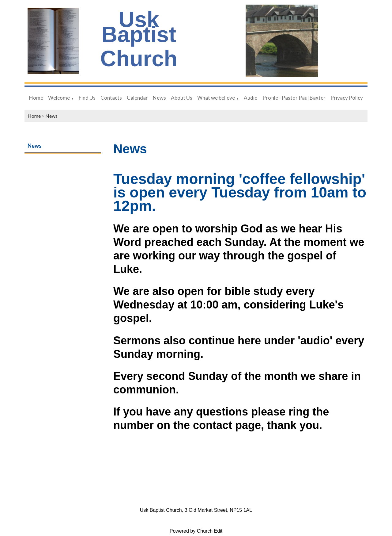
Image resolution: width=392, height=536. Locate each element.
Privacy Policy (347, 98)
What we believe (216, 98)
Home (36, 98)
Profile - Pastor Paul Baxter (294, 98)
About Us (182, 98)
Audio (251, 98)
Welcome (59, 98)
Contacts (111, 98)
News (159, 98)
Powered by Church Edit (196, 531)
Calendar (137, 98)
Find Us (87, 98)
